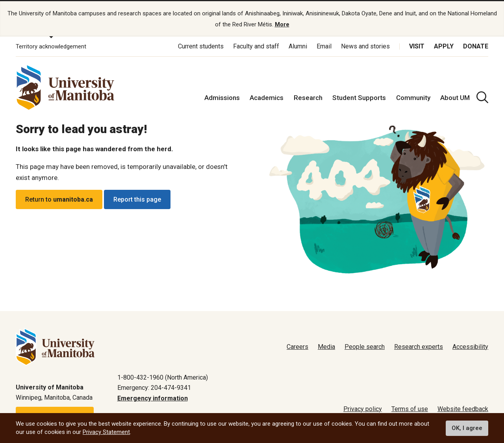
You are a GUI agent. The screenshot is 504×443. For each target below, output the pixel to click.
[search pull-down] (482, 97)
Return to (59, 199)
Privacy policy (363, 409)
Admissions (222, 98)
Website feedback (463, 409)
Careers (297, 347)
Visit (417, 46)
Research (308, 98)
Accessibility (470, 347)
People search (365, 347)
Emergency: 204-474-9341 (154, 388)
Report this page (137, 199)
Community (413, 98)
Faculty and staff (256, 46)
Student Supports (359, 98)
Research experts (419, 347)
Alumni (298, 46)
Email (324, 46)
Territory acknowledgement (51, 46)
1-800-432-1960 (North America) (163, 377)
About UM (455, 98)
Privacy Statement (106, 432)
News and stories (365, 46)
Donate (476, 46)
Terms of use (410, 409)
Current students (201, 46)
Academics (267, 98)
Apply (444, 46)
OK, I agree (467, 428)
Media (326, 347)
